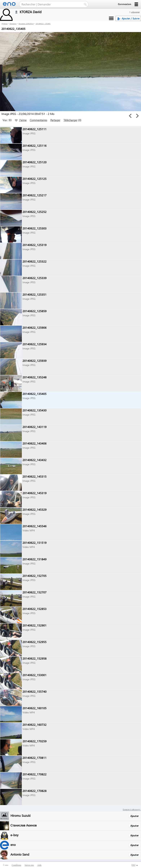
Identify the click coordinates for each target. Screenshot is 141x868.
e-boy (14, 835)
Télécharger (70, 120)
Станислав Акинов (24, 825)
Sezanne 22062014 (26, 24)
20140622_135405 (43, 24)
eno (13, 845)
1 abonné (134, 12)
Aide (39, 865)
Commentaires (38, 120)
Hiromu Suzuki (20, 815)
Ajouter (135, 816)
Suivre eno (29, 865)
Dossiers (13, 24)
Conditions (16, 865)
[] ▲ (135, 865)
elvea (5, 24)
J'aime (21, 120)
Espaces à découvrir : (132, 809)
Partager (55, 120)
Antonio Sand (20, 854)
